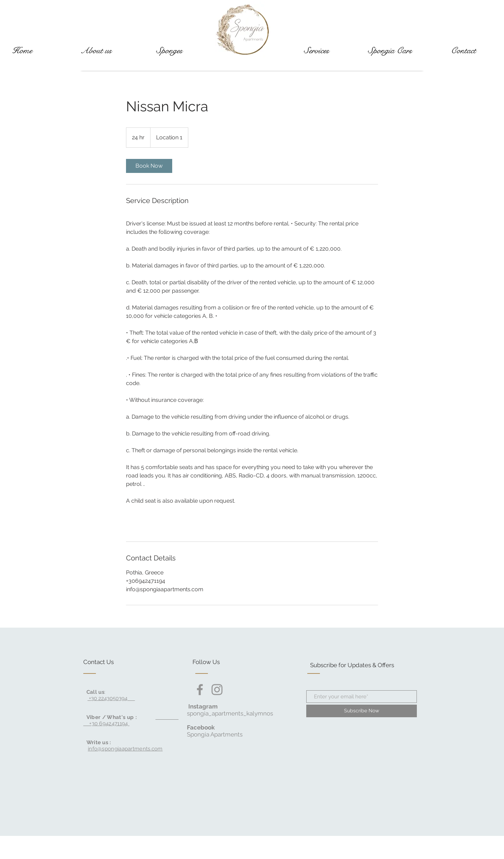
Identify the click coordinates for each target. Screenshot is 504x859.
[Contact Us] (110, 662)
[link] (149, 166)
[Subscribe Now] (362, 711)
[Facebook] (200, 690)
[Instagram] (217, 690)
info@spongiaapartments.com (125, 749)
